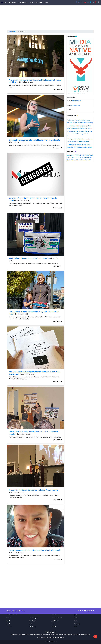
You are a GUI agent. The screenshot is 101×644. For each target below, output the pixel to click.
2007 (85, 158)
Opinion (76, 615)
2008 (81, 158)
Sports (76, 621)
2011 (69, 158)
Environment (32, 615)
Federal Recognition (34, 618)
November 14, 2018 (75, 105)
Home (10, 32)
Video (36, 3)
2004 (73, 160)
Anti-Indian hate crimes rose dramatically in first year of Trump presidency (35, 81)
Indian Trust (55, 615)
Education (9, 627)
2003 (77, 160)
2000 (89, 160)
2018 (69, 155)
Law (53, 624)
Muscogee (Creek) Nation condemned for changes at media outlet (33, 199)
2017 (72, 155)
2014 (84, 155)
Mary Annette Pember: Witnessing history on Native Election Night (34, 313)
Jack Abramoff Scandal (57, 618)
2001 (85, 160)
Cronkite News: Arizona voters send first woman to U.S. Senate (34, 140)
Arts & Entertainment (12, 615)
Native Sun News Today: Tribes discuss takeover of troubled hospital (33, 433)
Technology (77, 624)
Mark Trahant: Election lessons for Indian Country (29, 258)
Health (31, 624)
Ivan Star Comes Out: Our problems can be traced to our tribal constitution (34, 373)
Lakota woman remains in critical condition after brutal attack (34, 550)
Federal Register (23, 3)
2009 (77, 158)
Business (9, 618)
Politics (76, 618)
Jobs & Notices (55, 621)
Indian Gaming (13, 3)
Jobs (40, 3)
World (76, 627)
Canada (8, 621)
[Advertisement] (50, 18)
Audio (31, 3)
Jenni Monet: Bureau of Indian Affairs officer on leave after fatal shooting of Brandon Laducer (80, 134)
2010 (73, 158)
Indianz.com (54, 642)
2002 (81, 160)
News (5, 3)
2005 (69, 160)
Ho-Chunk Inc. (56, 635)
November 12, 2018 (77, 101)
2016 (76, 155)
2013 (88, 155)
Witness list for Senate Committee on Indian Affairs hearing (33, 490)
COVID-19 (45, 3)
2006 (90, 158)
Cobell (8, 624)
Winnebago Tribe (86, 635)
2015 (80, 155)
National (54, 627)
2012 (92, 155)
